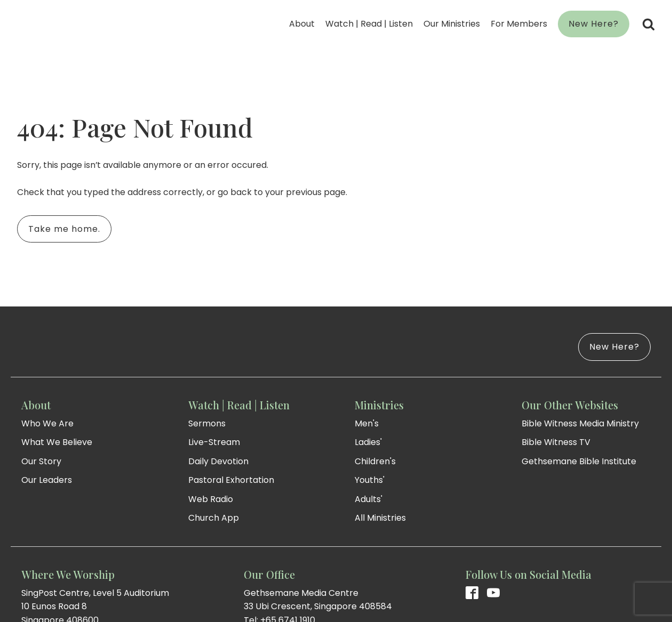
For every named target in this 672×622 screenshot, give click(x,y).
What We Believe (57, 442)
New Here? (594, 24)
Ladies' (368, 442)
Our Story (41, 461)
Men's (367, 423)
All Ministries (380, 518)
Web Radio (211, 499)
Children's (375, 461)
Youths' (370, 480)
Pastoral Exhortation (231, 480)
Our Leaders (47, 480)
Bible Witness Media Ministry (580, 423)
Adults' (369, 499)
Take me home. (64, 229)
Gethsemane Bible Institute (579, 461)
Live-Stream (214, 442)
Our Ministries (452, 24)
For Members (519, 24)
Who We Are (47, 423)
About (302, 24)
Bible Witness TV (556, 442)
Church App (214, 518)
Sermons (207, 423)
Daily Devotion (218, 461)
